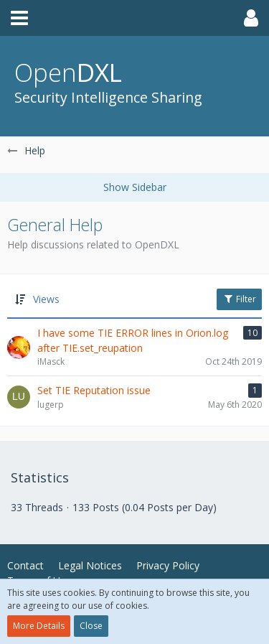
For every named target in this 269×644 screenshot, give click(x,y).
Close (91, 626)
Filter (239, 299)
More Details (39, 626)
